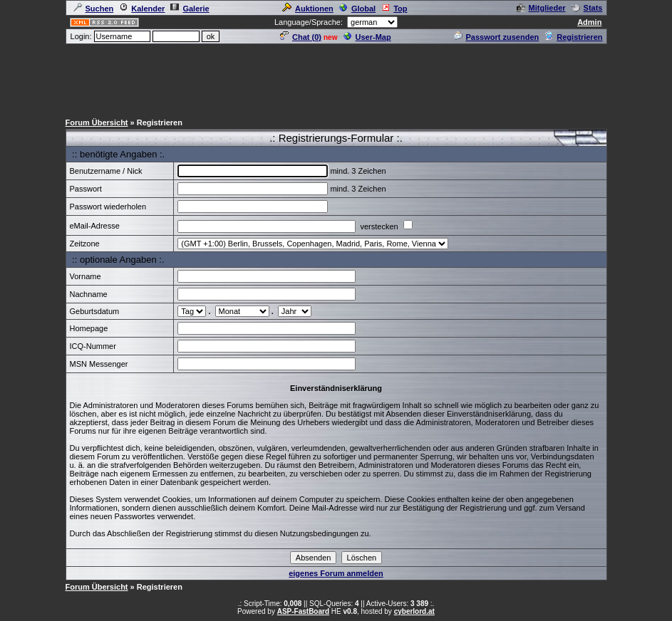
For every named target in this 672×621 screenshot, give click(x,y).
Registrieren (573, 37)
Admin (589, 22)
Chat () (301, 37)
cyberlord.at (414, 611)
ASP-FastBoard (303, 611)
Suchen (94, 9)
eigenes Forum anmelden (336, 573)
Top (394, 9)
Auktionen (308, 9)
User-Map (367, 37)
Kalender (142, 9)
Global (357, 9)
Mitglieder (541, 8)
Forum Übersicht (97, 122)
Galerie (190, 9)
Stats (587, 8)
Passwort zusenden (497, 37)
